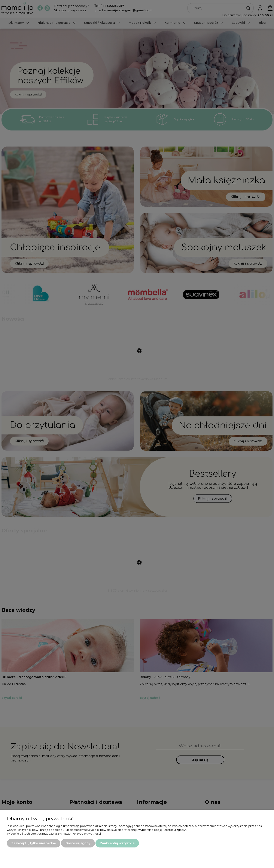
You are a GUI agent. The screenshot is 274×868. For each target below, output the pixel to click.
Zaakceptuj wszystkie (117, 843)
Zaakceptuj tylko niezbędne (34, 843)
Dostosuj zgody (78, 843)
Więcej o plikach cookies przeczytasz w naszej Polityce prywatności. (54, 834)
